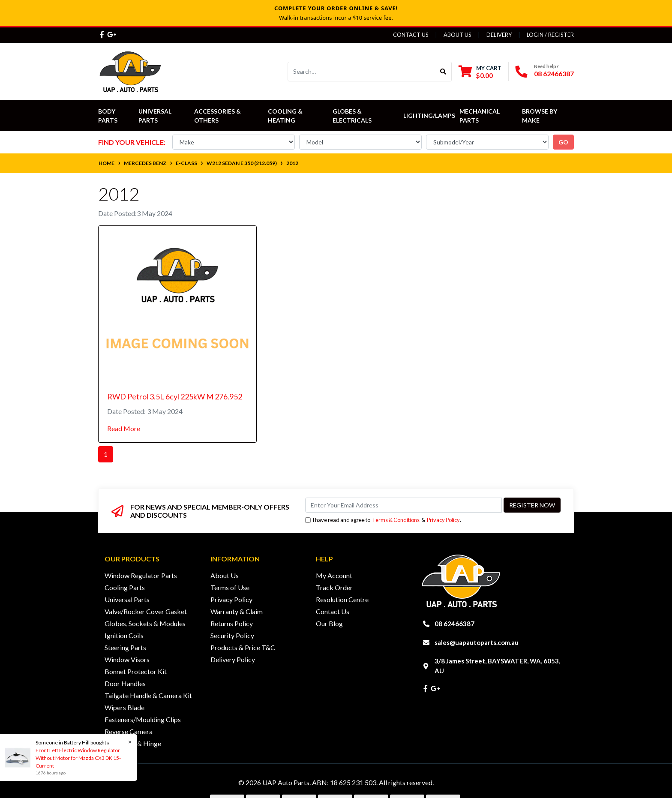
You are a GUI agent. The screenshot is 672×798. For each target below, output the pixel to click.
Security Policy (232, 635)
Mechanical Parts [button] (480, 116)
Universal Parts (156, 116)
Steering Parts (125, 647)
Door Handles (125, 683)
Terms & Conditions (396, 520)
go (563, 142)
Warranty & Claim (237, 611)
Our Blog (329, 623)
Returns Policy (232, 623)
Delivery (499, 35)
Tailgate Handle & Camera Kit (148, 695)
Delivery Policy (233, 659)
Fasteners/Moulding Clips (143, 719)
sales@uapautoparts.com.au (477, 642)
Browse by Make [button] (540, 116)
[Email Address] (403, 505)
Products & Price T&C (243, 647)
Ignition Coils (124, 635)
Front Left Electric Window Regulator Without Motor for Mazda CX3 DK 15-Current (78, 758)
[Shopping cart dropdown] (480, 72)
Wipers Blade (124, 707)
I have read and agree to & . (383, 520)
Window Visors (127, 659)
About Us (457, 35)
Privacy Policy (443, 520)
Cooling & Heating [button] (286, 116)
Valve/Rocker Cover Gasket (146, 611)
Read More (124, 428)
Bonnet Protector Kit (136, 671)
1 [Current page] (106, 454)
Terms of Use (230, 587)
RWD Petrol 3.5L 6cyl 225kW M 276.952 (175, 396)
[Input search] (361, 72)
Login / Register (550, 35)
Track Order (334, 587)
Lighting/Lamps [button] (429, 115)
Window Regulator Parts (141, 575)
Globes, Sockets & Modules (145, 623)
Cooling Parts (125, 587)
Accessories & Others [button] (218, 116)
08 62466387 (554, 73)
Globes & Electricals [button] (352, 116)
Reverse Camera (129, 731)
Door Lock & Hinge (133, 743)
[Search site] (443, 72)
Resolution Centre (342, 599)
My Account (334, 575)
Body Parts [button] (108, 116)
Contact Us (411, 35)
